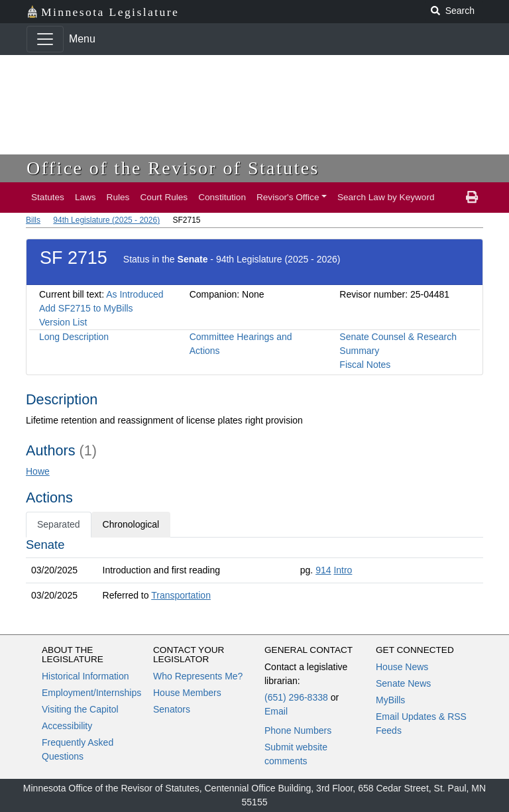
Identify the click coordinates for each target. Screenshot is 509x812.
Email (276, 711)
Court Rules (164, 197)
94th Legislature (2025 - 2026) (106, 220)
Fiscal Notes (365, 365)
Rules (118, 197)
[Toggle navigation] (45, 39)
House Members (187, 693)
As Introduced (135, 294)
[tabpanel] (254, 573)
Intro (343, 570)
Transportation (181, 595)
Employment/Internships (91, 693)
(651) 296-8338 (296, 697)
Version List (63, 322)
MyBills (390, 700)
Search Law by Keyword (386, 197)
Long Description (74, 337)
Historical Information (85, 676)
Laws (85, 197)
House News (402, 667)
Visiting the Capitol (80, 709)
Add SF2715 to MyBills (86, 308)
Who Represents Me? (198, 676)
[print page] (472, 198)
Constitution (222, 197)
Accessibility (67, 726)
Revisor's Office (288, 197)
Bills (33, 220)
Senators (172, 709)
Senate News (403, 683)
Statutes (48, 197)
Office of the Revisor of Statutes (173, 168)
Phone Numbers (298, 730)
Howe (38, 471)
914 (323, 570)
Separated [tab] (59, 524)
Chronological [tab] (131, 524)
